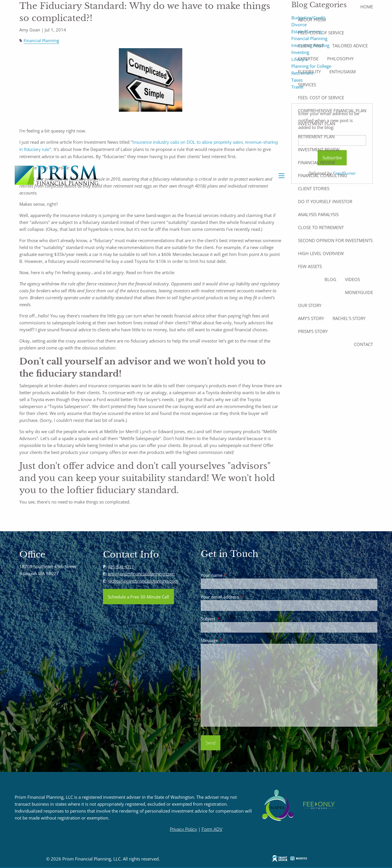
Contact (363, 344)
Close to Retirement (321, 227)
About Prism (312, 20)
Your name (233, 575)
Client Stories (314, 188)
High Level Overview (321, 253)
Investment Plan (317, 124)
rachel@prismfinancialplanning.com (143, 581)
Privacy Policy (183, 829)
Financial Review (317, 162)
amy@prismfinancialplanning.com (141, 574)
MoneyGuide (359, 292)
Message (231, 640)
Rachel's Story (349, 318)
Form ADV (212, 829)
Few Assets (310, 266)
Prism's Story (313, 331)
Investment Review (319, 149)
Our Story (310, 305)
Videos (352, 279)
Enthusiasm (343, 72)
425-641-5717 (121, 567)
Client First (311, 46)
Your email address (241, 597)
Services (307, 85)
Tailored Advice (350, 46)
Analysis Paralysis (318, 214)
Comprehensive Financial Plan (332, 111)
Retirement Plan (316, 136)
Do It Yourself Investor (325, 201)
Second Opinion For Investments (335, 240)
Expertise (308, 59)
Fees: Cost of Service (321, 33)
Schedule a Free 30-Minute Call (138, 597)
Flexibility (309, 72)
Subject (229, 619)
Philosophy (340, 59)
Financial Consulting (322, 175)
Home (367, 7)
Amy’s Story (311, 318)
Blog (330, 279)
